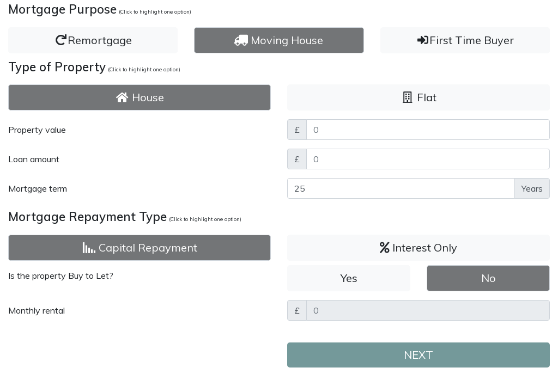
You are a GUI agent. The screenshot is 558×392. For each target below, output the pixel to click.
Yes (349, 278)
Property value (37, 130)
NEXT (418, 355)
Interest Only (418, 247)
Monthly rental (37, 310)
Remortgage (93, 40)
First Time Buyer (465, 40)
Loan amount (34, 159)
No (489, 278)
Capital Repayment (140, 247)
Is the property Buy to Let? (61, 275)
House (140, 97)
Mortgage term (38, 188)
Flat (418, 97)
